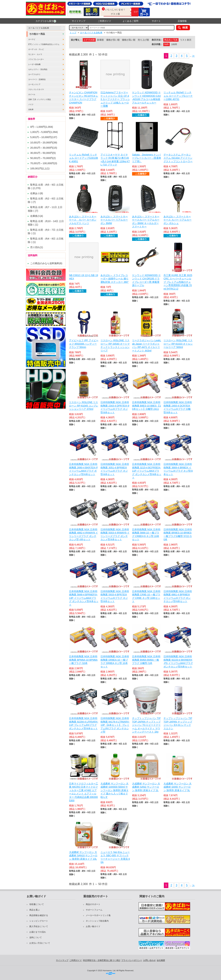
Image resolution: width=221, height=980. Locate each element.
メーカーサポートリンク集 (98, 915)
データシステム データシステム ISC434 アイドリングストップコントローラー (178, 158)
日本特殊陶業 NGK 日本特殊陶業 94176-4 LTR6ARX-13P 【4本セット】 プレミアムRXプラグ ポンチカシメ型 (115, 725)
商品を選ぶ (35, 910)
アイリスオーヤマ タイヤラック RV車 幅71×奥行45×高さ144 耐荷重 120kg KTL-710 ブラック (115, 160)
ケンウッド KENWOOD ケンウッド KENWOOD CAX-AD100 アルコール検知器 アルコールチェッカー (146, 98)
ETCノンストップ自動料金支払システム (44, 44)
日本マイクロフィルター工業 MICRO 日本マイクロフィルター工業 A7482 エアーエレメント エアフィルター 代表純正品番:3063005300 (84, 792)
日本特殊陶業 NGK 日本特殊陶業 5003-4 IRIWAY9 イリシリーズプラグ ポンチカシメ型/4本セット (115, 534)
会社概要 (161, 960)
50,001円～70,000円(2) (43, 158)
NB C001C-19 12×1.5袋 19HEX (84, 277)
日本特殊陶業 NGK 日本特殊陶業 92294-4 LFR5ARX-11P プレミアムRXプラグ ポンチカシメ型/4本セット (84, 723)
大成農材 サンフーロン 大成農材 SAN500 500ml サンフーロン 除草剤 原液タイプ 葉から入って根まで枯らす (114, 790)
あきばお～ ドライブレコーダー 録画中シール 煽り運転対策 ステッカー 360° (115, 279)
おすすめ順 (89, 40)
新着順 (100, 40)
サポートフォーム (94, 910)
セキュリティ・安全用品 (38, 69)
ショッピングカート (39, 921)
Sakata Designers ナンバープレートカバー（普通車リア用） (147, 158)
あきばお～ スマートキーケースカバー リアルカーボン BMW (114, 220)
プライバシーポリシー (132, 960)
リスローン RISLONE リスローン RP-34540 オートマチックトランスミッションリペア (115, 345)
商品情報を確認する (39, 915)
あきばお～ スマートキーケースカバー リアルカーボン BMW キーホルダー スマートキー (146, 222)
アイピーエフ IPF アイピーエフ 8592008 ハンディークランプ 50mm (84, 344)
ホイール (32, 94)
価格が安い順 (113, 40)
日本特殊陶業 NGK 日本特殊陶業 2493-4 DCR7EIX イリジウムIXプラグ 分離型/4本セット (178, 407)
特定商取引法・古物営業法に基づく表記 (102, 960)
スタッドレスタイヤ (36, 89)
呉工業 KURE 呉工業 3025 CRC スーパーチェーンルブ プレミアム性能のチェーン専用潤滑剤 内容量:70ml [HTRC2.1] (178, 282)
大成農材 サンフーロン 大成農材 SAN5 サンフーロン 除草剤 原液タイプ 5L (177, 787)
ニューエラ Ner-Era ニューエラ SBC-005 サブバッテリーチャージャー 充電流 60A (115, 857)
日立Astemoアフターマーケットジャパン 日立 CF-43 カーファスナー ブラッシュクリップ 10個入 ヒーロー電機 (115, 99)
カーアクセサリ (34, 74)
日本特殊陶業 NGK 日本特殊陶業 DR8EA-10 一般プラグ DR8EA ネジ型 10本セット (115, 661)
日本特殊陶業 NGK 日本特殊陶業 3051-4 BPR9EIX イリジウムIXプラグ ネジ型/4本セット (115, 469)
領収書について (37, 904)
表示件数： (157, 44)
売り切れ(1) (37, 247)
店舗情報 (182, 21)
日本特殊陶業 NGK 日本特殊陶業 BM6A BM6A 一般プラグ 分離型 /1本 (146, 660)
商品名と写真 (171, 40)
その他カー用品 (37, 34)
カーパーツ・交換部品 (37, 79)
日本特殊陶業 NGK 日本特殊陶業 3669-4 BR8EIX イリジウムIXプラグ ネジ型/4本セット (178, 469)
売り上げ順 (143, 40)
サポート (156, 21)
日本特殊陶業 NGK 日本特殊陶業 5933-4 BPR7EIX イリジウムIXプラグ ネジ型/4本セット (115, 596)
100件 (174, 44)
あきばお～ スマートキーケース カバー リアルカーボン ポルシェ (177, 220)
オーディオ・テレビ (36, 49)
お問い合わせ (150, 960)
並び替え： (76, 40)
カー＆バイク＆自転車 (39, 28)
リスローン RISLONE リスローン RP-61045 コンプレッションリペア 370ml (84, 406)
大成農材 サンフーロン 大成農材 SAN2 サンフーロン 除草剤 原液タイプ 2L (146, 787)
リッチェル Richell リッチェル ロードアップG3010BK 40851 (83, 158)
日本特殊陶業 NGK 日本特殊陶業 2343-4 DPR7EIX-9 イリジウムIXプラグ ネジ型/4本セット (115, 407)
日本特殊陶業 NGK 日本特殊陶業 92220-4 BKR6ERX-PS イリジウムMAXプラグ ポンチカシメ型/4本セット (178, 661)
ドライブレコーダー (36, 59)
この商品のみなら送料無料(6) (46, 263)
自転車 (31, 109)
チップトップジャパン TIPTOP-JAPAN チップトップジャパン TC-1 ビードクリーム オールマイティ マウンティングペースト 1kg (146, 725)
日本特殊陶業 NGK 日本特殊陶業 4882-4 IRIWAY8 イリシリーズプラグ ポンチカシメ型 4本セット (83, 534)
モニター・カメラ (35, 54)
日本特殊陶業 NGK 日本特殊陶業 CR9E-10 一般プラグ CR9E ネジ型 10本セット (146, 596)
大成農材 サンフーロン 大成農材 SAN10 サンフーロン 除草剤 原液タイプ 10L (83, 856)
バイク (31, 104)
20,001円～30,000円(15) (44, 148)
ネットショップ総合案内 (97, 921)
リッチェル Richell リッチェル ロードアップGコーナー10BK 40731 (178, 96)
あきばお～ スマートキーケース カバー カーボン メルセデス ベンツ (83, 220)
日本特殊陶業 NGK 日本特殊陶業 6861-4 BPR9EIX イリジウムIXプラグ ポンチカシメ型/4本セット (178, 596)
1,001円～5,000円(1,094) (44, 132)
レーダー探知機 (34, 64)
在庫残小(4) (37, 216)
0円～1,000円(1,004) (42, 127)
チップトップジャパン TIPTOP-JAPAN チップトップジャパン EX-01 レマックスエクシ (178, 723)
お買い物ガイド (93, 926)
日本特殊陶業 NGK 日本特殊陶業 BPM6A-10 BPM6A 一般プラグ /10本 (83, 660)
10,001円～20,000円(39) (44, 143)
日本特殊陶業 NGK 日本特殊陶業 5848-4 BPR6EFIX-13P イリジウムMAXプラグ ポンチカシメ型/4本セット (84, 598)
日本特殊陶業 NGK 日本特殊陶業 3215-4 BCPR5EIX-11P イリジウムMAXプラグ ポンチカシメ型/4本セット (147, 471)
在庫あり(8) (37, 193)
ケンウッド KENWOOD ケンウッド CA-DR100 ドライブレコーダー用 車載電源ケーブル (146, 280)
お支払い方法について (40, 943)
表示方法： (157, 40)
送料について (36, 937)
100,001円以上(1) (40, 168)
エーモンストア (34, 84)
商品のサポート (93, 904)
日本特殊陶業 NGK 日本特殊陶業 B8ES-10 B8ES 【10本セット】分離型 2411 (146, 406)
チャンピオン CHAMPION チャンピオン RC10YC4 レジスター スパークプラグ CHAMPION (84, 98)
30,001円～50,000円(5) (43, 153)
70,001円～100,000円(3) (44, 163)
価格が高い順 (129, 40)
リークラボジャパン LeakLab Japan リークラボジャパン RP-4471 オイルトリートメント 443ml (147, 345)
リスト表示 (186, 40)
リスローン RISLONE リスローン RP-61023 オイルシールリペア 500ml (178, 344)
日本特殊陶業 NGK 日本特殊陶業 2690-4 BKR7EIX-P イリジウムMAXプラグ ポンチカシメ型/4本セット (83, 469)
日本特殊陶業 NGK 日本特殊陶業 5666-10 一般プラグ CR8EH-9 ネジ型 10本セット (146, 534)
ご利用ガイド (104, 21)
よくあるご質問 (130, 21)
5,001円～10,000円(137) (44, 137)
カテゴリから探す (46, 21)
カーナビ (32, 39)
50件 (167, 44)
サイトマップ (79, 21)
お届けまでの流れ (38, 932)
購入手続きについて (39, 926)
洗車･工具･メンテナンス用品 (40, 99)
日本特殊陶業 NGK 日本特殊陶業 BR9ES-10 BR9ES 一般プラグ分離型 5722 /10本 (178, 534)
